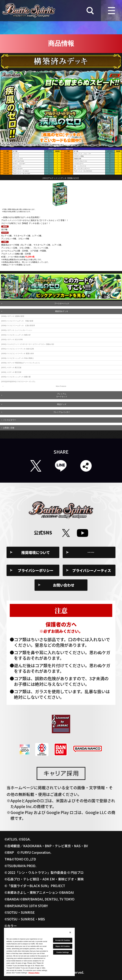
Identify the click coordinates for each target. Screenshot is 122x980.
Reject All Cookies (63, 946)
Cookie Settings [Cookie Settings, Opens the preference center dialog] (63, 952)
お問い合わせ (64, 585)
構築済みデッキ (62, 311)
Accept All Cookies (63, 940)
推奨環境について (36, 552)
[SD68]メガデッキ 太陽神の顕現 (13, 316)
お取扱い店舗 (9, 428)
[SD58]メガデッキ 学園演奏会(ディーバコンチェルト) (20, 363)
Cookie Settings (92, 552)
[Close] (70, 932)
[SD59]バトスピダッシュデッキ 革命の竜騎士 (18, 358)
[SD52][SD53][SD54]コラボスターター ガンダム (18, 381)
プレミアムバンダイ (62, 412)
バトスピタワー (10, 420)
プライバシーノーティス (92, 570)
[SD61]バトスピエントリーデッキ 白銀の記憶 (18, 349)
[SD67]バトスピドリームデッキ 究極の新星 (17, 321)
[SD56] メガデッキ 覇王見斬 (11, 372)
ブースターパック (62, 303)
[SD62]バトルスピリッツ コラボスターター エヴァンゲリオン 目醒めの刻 (28, 344)
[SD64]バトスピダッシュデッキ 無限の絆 (16, 335)
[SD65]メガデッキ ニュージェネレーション (17, 330)
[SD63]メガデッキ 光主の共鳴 (12, 339)
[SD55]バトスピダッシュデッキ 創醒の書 (16, 377)
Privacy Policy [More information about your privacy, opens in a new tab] (34, 973)
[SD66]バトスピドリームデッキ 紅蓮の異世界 (18, 325)
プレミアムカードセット (62, 395)
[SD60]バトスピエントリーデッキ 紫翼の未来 (18, 353)
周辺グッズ (62, 404)
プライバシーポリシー (36, 570)
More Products (61, 386)
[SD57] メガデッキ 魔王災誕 (11, 367)
